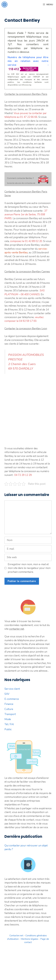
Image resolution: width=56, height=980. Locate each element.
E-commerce (12, 699)
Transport (10, 714)
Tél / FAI (9, 724)
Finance (9, 704)
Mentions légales (29, 939)
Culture (9, 709)
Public (8, 729)
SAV (7, 694)
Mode (8, 719)
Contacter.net (16, 936)
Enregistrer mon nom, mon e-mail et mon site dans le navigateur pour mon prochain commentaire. (29, 568)
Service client (12, 689)
